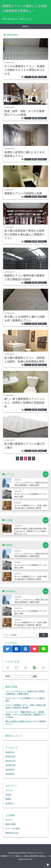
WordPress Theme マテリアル (31, 853)
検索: (8, 676)
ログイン (9, 820)
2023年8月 (10, 774)
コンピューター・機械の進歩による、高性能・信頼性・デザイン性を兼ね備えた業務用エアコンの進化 (25, 715)
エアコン (28, 77)
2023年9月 (10, 770)
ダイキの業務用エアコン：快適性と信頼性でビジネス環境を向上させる (25, 70)
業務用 (35, 77)
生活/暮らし (42, 77)
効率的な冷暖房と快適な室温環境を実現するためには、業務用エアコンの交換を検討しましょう (30, 531)
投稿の (10, 824)
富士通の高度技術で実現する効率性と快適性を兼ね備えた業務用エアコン (24, 234)
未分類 (8, 795)
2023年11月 (10, 761)
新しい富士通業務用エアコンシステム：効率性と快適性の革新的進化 (25, 403)
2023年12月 (10, 757)
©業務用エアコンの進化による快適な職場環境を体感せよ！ (24, 856)
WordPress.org (12, 833)
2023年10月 (10, 765)
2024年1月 (10, 752)
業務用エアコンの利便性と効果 (23, 193)
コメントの (12, 828)
